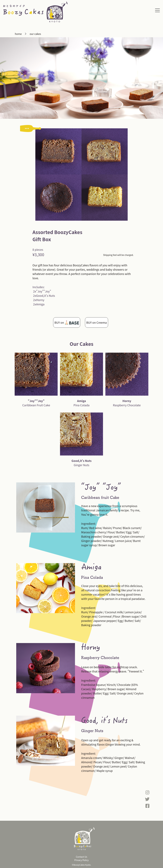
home (18, 34)
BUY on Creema (97, 322)
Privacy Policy (81, 860)
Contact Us (82, 857)
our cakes (35, 34)
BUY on (67, 322)
